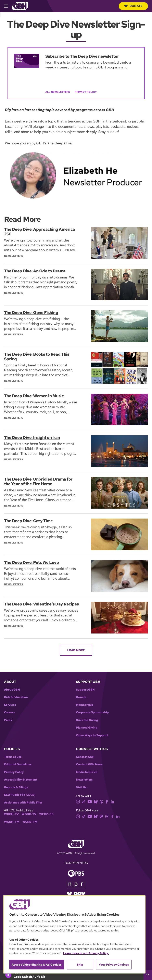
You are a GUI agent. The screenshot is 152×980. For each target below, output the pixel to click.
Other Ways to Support (92, 735)
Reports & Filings (16, 787)
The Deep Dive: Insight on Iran (32, 437)
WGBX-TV (29, 814)
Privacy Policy (86, 92)
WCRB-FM (30, 822)
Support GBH (85, 690)
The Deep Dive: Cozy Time (28, 521)
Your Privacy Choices (114, 965)
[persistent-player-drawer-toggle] (148, 975)
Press (8, 720)
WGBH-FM (12, 822)
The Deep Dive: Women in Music (34, 396)
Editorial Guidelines (18, 764)
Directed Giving (87, 720)
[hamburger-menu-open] (8, 6)
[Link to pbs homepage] (76, 873)
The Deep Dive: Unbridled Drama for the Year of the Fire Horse (38, 481)
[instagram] (78, 801)
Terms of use (13, 757)
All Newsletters (58, 92)
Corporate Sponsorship (92, 712)
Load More (76, 650)
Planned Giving (87, 728)
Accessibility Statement (21, 780)
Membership (85, 705)
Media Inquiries (87, 772)
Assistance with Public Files (23, 803)
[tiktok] (84, 801)
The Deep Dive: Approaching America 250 (40, 232)
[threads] (101, 801)
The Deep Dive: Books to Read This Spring (37, 356)
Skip (80, 965)
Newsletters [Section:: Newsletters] (14, 256)
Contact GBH (85, 757)
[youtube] (90, 801)
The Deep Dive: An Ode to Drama (35, 271)
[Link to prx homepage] (76, 894)
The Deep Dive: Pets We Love (31, 562)
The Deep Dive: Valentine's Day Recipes (34, 606)
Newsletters (84, 780)
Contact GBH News (89, 764)
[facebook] (107, 801)
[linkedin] (112, 801)
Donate (133, 6)
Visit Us (81, 787)
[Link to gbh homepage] (20, 6)
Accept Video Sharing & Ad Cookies (37, 965)
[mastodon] (101, 816)
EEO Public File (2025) (20, 795)
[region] (74, 934)
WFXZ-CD (46, 814)
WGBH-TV (11, 814)
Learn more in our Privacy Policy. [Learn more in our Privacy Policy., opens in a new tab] (86, 953)
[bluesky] (96, 801)
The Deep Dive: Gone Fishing (31, 313)
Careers (9, 712)
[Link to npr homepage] (76, 884)
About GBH (12, 690)
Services (10, 705)
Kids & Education (16, 697)
